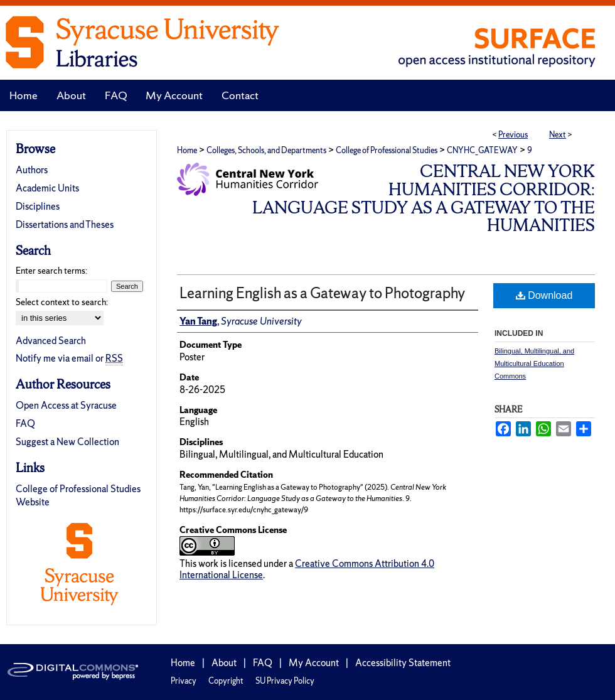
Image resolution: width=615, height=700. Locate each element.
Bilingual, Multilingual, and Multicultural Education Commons (534, 363)
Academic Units (47, 188)
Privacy (184, 681)
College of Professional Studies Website (78, 495)
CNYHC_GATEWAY (482, 150)
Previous (513, 135)
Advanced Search (51, 341)
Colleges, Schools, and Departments (266, 150)
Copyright (226, 681)
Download (544, 295)
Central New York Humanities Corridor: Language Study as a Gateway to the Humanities (424, 198)
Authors (32, 170)
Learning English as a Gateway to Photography (322, 293)
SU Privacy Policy (285, 681)
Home (187, 150)
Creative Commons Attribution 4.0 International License (307, 569)
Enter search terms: (51, 271)
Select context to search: (62, 302)
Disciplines (38, 206)
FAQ (25, 423)
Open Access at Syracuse (66, 405)
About (224, 663)
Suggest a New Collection (67, 442)
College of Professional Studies (387, 150)
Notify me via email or (69, 358)
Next (558, 135)
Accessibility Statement (403, 663)
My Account (314, 663)
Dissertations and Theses (65, 224)
